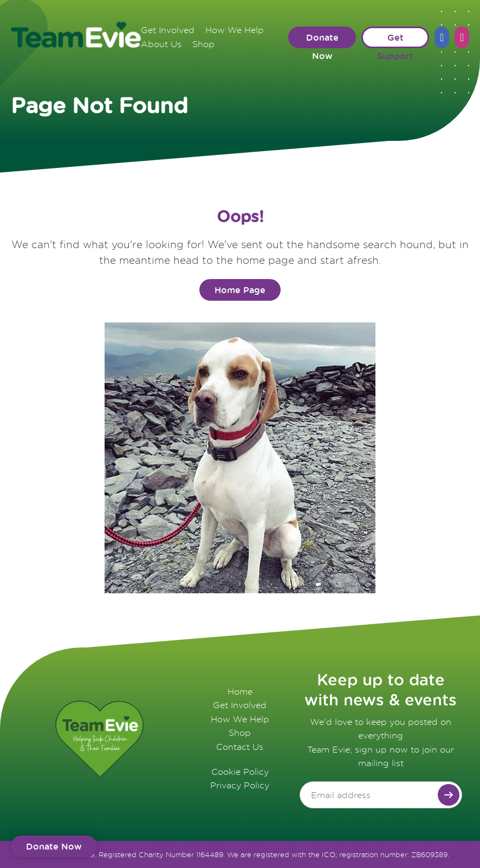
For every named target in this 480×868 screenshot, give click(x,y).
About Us (161, 44)
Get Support (395, 40)
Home (240, 691)
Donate (54, 846)
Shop (203, 44)
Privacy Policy (240, 785)
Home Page (240, 290)
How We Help (235, 30)
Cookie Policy (240, 772)
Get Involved (168, 30)
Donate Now (322, 40)
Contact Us (240, 747)
